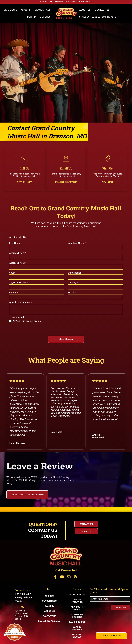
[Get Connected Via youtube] (62, 577)
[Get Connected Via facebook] (55, 577)
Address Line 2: (18, 263)
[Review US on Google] (101, 469)
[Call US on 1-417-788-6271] (86, 2)
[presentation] (29, 328)
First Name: (15, 243)
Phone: (13, 292)
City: (12, 273)
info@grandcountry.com (66, 182)
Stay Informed (17, 317)
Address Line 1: (18, 253)
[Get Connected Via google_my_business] (75, 577)
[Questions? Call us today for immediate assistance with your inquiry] (86, 531)
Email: (72, 292)
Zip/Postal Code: (18, 283)
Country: (73, 283)
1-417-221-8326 (25, 182)
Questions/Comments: (21, 302)
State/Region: (76, 273)
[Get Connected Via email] (69, 577)
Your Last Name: (77, 243)
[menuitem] (12, 10)
